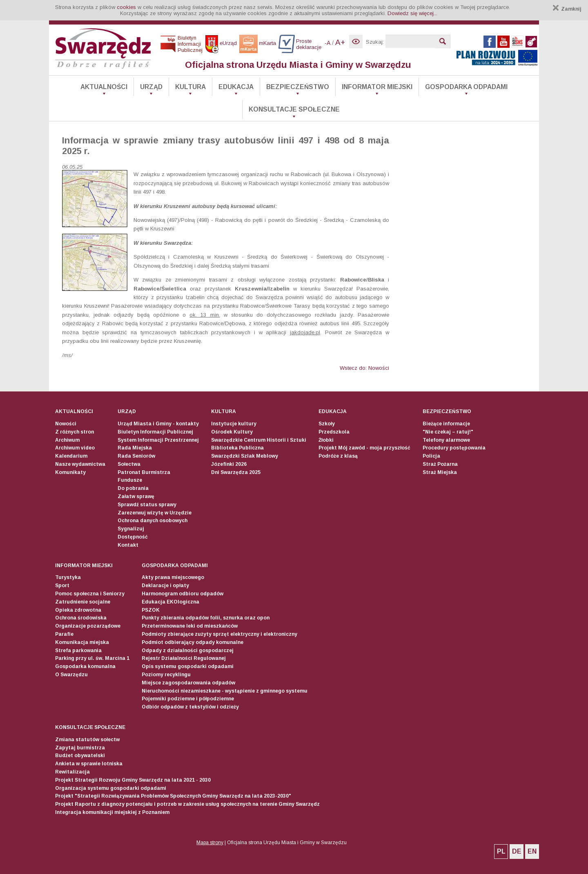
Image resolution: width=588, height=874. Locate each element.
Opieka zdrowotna (78, 610)
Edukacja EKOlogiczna (170, 602)
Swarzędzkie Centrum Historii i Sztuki (259, 440)
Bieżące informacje (446, 424)
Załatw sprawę (136, 496)
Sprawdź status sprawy (147, 505)
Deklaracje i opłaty (165, 586)
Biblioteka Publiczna (237, 448)
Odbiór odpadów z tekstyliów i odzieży (190, 707)
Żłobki (326, 440)
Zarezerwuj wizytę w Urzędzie (155, 513)
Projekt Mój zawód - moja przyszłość (364, 448)
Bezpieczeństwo (298, 87)
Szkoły (327, 424)
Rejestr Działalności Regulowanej (184, 658)
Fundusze (130, 480)
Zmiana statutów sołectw (87, 740)
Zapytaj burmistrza (80, 748)
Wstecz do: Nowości (364, 368)
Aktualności (104, 87)
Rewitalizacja (72, 772)
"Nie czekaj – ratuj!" (448, 432)
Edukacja (236, 87)
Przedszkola (334, 432)
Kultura (190, 87)
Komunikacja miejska (82, 642)
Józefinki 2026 (229, 464)
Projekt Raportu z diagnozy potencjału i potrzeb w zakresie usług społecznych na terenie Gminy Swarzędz (187, 804)
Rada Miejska (135, 448)
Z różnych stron (75, 432)
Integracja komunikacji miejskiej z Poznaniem (112, 812)
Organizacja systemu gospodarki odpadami (111, 788)
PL (501, 851)
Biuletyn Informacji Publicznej (155, 432)
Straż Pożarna (440, 464)
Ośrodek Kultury (232, 432)
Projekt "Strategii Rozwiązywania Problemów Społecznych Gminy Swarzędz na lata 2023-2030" (173, 796)
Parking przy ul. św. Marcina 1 (92, 658)
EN (532, 851)
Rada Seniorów (136, 456)
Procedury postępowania (454, 448)
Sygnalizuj (131, 529)
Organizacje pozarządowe (88, 626)
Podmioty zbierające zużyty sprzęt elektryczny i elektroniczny (219, 634)
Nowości (66, 424)
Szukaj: (375, 42)
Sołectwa (129, 464)
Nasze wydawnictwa (80, 464)
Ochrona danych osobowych (153, 521)
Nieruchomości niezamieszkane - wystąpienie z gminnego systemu (225, 691)
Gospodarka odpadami (466, 87)
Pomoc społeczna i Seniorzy (90, 594)
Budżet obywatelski (80, 756)
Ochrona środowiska (81, 618)
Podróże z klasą (338, 456)
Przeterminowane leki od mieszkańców (190, 626)
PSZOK (151, 610)
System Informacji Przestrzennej (158, 440)
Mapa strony (210, 843)
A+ (340, 42)
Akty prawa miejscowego (173, 577)
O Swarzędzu (71, 675)
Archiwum (67, 440)
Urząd (151, 87)
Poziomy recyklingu (166, 675)
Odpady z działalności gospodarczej (188, 650)
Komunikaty (70, 472)
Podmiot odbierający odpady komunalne (193, 642)
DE (517, 851)
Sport (62, 586)
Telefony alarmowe (446, 440)
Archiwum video (75, 448)
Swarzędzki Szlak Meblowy (245, 456)
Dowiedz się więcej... (412, 13)
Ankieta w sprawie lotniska (89, 764)
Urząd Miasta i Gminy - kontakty (158, 424)
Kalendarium (71, 456)
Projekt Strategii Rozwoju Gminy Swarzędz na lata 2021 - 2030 (133, 780)
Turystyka (68, 577)
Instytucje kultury (234, 424)
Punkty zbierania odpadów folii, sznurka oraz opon (206, 618)
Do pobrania (133, 488)
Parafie (64, 634)
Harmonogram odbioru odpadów (183, 594)
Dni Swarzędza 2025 (236, 472)
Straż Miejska (440, 472)
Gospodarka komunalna (85, 666)
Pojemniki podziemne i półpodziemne (188, 699)
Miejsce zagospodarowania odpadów (188, 683)
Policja (431, 456)
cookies (126, 7)
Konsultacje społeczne (294, 109)
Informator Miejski (377, 87)
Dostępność (133, 537)
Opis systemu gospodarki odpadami (188, 666)
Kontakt (128, 545)
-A (327, 43)
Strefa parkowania (78, 650)
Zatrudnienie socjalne (83, 602)
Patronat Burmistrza (144, 472)
